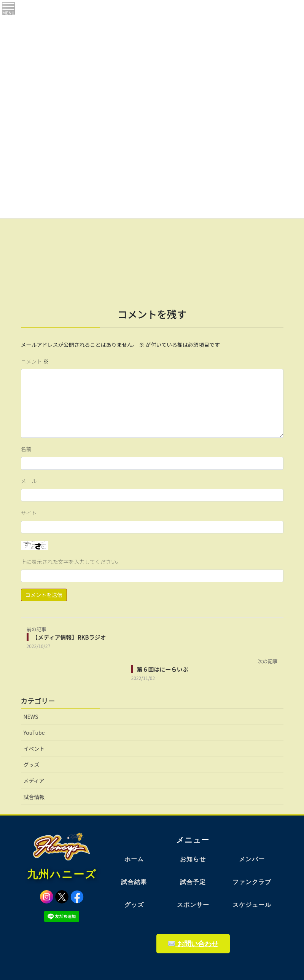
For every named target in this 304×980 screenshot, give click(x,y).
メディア (34, 780)
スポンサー (193, 905)
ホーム (134, 859)
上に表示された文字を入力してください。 (71, 562)
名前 (26, 449)
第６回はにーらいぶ (163, 669)
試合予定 (193, 882)
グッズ (32, 765)
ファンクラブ (252, 882)
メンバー (252, 859)
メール (29, 481)
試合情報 (34, 797)
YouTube (34, 733)
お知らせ (193, 859)
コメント (35, 361)
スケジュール (252, 905)
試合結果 (134, 882)
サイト (29, 513)
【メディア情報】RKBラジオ (69, 637)
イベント (34, 749)
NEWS (31, 717)
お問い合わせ (193, 944)
